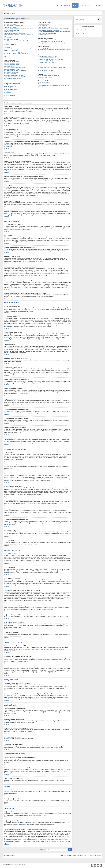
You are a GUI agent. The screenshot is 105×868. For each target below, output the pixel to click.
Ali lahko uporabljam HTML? (10, 86)
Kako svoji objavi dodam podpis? (11, 65)
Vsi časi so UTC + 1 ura (87, 856)
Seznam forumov (63, 5)
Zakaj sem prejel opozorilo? (10, 74)
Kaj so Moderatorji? (43, 26)
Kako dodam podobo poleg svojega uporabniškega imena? (18, 52)
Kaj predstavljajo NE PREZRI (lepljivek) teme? (15, 94)
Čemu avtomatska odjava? (10, 27)
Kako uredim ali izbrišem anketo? (12, 69)
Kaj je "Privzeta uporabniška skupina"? (47, 33)
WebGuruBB (20, 866)
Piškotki (98, 856)
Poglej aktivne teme (80, 33)
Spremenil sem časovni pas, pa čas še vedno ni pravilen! (17, 49)
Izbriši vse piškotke (73, 856)
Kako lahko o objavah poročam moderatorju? (14, 75)
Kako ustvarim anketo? (9, 66)
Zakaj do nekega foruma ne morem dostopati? (15, 71)
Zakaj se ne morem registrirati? (11, 39)
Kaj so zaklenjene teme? (10, 95)
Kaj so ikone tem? (8, 97)
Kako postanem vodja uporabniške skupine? (49, 30)
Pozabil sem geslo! (8, 32)
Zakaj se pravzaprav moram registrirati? (13, 26)
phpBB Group (35, 814)
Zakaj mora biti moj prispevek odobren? (13, 78)
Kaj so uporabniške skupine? (45, 27)
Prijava (98, 5)
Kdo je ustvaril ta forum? (44, 82)
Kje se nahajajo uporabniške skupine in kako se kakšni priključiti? (54, 29)
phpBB (46, 861)
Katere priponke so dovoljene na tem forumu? (49, 76)
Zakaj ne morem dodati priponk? (11, 72)
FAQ (75, 5)
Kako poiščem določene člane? (46, 61)
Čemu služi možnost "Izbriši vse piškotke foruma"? (16, 41)
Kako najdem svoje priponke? (45, 77)
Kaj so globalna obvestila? (10, 91)
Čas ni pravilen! (7, 47)
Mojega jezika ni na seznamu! (11, 50)
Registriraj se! (86, 5)
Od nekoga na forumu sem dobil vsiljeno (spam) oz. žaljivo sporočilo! (54, 43)
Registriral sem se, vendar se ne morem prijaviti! (15, 33)
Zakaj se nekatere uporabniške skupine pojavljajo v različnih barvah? (54, 32)
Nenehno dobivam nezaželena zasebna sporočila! (50, 41)
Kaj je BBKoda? (7, 85)
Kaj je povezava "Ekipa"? (44, 35)
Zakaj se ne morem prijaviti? (10, 24)
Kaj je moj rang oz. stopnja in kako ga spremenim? (16, 53)
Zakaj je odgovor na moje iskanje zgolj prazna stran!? (51, 59)
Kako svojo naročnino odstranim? (46, 70)
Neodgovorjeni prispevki (81, 30)
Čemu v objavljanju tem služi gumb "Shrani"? (14, 77)
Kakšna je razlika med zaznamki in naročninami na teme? (52, 67)
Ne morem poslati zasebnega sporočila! (48, 40)
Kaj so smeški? (7, 88)
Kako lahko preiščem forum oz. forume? (48, 56)
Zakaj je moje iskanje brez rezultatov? (47, 58)
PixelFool (8, 866)
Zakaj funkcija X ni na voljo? (45, 84)
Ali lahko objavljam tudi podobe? (11, 89)
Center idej (26, 824)
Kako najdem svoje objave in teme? (47, 62)
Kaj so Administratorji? (43, 24)
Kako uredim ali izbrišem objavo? (12, 63)
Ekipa (64, 856)
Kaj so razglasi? (7, 92)
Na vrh (7, 113)
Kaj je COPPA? (7, 38)
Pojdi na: (42, 850)
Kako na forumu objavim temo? (11, 62)
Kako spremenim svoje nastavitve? (12, 46)
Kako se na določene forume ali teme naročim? (49, 69)
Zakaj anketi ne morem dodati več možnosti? (14, 68)
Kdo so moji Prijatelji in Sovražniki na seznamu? (50, 48)
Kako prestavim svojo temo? (10, 80)
